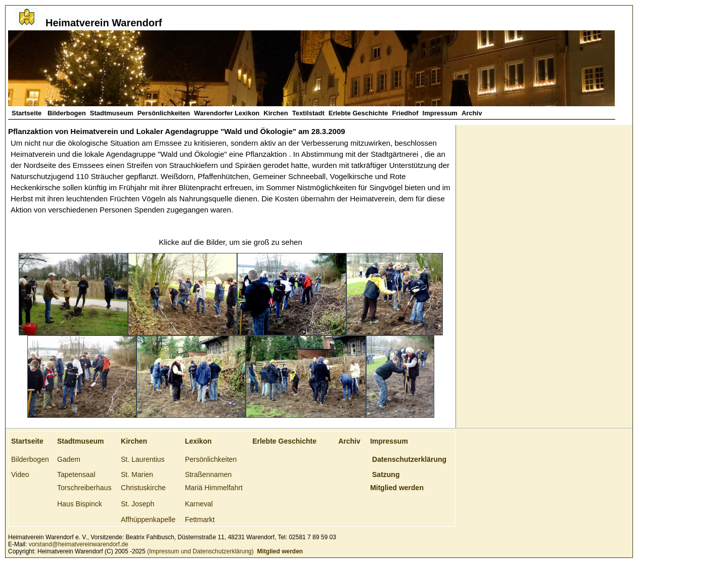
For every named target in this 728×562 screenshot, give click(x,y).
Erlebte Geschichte (358, 113)
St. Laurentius (143, 459)
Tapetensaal (76, 474)
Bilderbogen (67, 113)
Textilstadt (308, 113)
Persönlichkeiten (164, 113)
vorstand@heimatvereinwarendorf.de (79, 544)
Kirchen (276, 113)
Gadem (69, 459)
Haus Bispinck (80, 504)
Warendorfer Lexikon (227, 113)
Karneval (199, 504)
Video (20, 474)
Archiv (472, 113)
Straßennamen (209, 474)
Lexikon (198, 441)
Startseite (28, 113)
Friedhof (405, 113)
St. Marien (137, 474)
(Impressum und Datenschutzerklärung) (200, 551)
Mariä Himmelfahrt (214, 488)
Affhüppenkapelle (148, 520)
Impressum (440, 113)
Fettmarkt (200, 520)
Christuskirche (143, 488)
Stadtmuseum (112, 113)
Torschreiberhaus (84, 488)
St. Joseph (138, 504)
